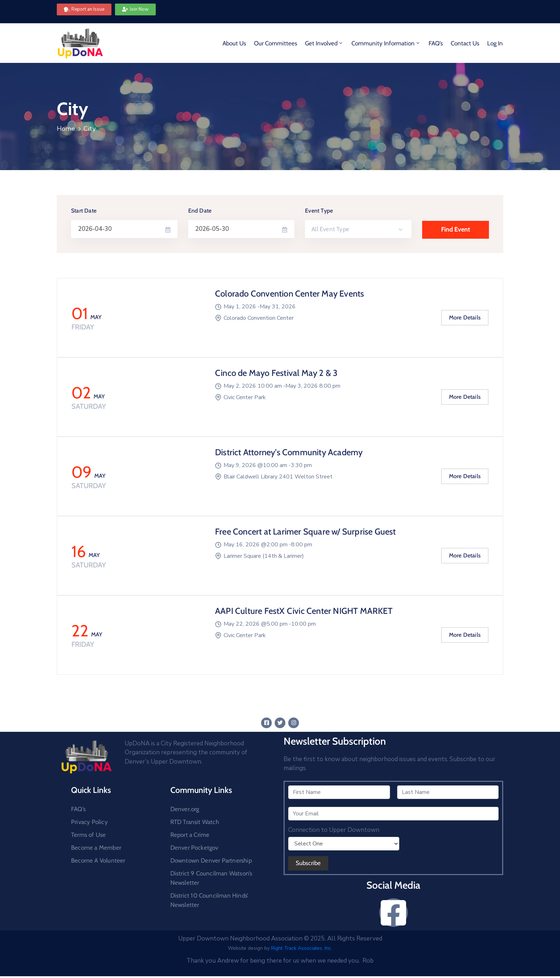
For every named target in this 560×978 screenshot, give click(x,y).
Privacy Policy (89, 822)
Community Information (386, 43)
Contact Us (465, 43)
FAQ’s (436, 43)
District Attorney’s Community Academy (289, 452)
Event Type (319, 211)
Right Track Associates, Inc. (302, 948)
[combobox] (358, 229)
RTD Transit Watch (195, 822)
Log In (495, 43)
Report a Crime (190, 835)
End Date (200, 211)
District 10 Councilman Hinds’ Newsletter (209, 900)
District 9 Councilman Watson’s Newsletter (211, 878)
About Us (234, 43)
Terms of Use (88, 835)
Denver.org (185, 809)
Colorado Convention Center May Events (289, 294)
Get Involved (324, 43)
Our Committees (276, 43)
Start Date (84, 211)
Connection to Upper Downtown (334, 830)
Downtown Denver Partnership (211, 860)
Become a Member (96, 848)
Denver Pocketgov (194, 848)
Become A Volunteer (98, 860)
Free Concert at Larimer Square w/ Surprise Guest (306, 532)
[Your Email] (393, 814)
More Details (465, 317)
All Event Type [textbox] (330, 229)
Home (66, 129)
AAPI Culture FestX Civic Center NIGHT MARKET (304, 611)
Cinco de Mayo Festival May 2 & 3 (276, 373)
